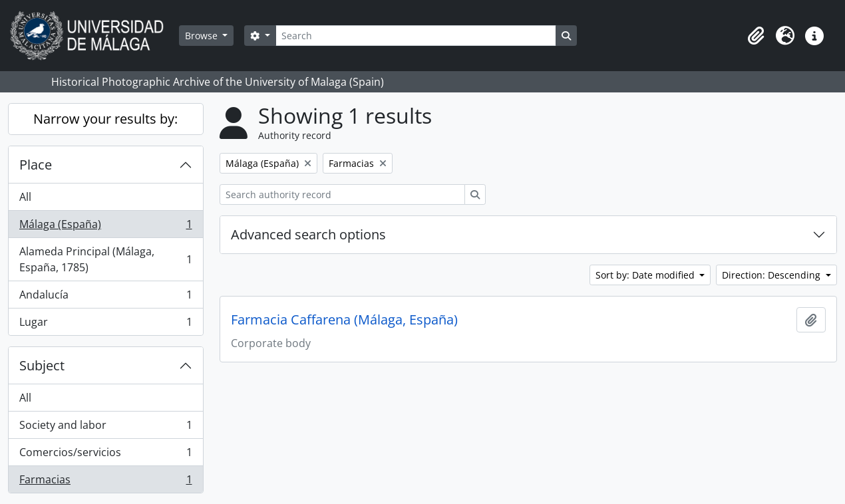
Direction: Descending (772, 275)
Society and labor (105, 428)
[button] (756, 36)
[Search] (416, 36)
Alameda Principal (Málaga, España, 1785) (105, 259)
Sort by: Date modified (646, 275)
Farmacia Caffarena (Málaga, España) (344, 320)
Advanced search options (308, 234)
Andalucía (105, 298)
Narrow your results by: (105, 119)
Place (36, 165)
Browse (203, 36)
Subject (42, 365)
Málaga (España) (105, 227)
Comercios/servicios (105, 455)
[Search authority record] (342, 194)
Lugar (105, 324)
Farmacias (105, 482)
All (25, 197)
